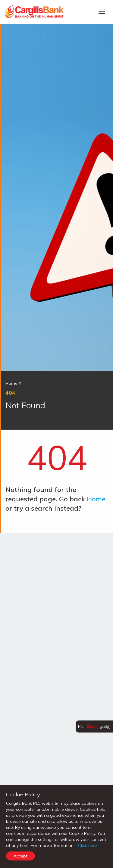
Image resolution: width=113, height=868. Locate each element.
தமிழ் (105, 726)
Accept (20, 856)
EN (81, 726)
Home (11, 383)
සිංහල (92, 726)
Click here (88, 845)
